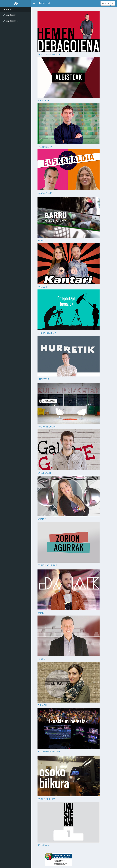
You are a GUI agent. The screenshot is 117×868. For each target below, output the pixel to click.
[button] (34, 3)
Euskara (105, 3)
